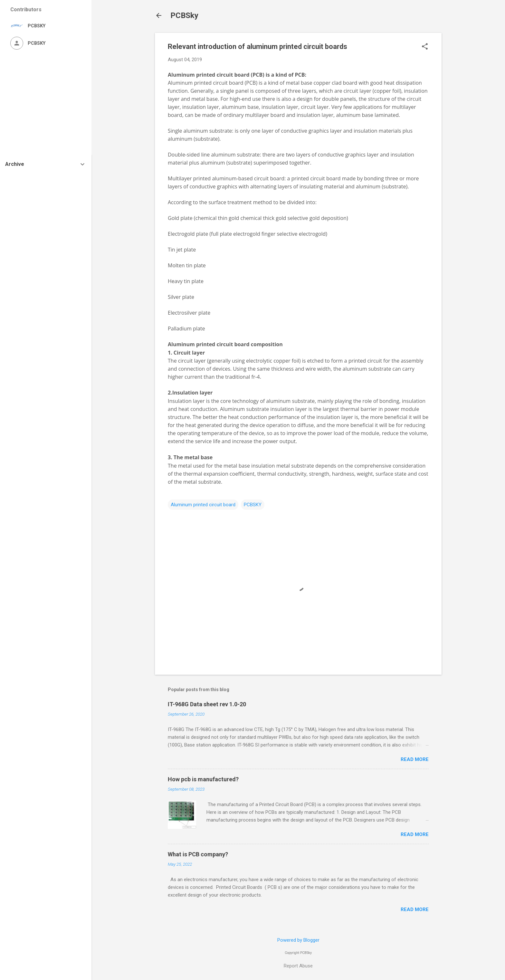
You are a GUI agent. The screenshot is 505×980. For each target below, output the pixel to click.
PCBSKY (253, 505)
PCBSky (184, 15)
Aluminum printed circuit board (209, 75)
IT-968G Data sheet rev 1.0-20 (207, 704)
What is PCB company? (198, 854)
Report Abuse (298, 966)
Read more (415, 759)
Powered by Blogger (298, 940)
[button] (425, 47)
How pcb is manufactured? (203, 779)
